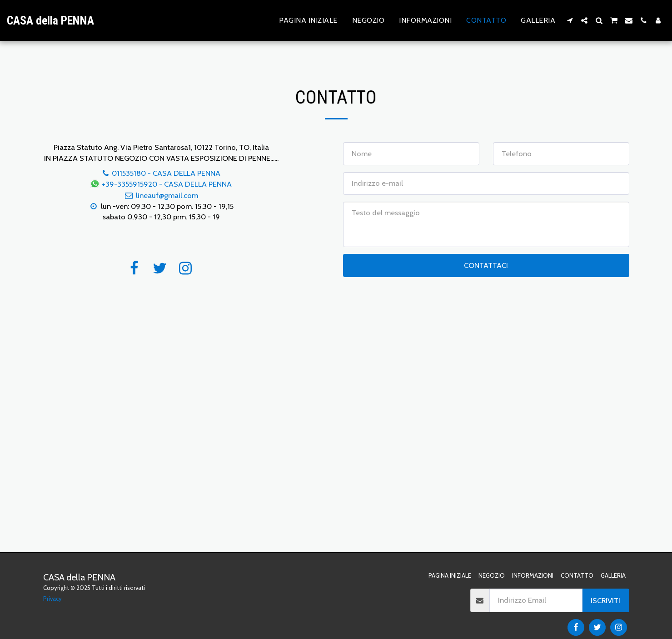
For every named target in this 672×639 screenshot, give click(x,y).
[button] (570, 20)
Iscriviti (605, 600)
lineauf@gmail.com (161, 195)
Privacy (52, 599)
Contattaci (486, 265)
